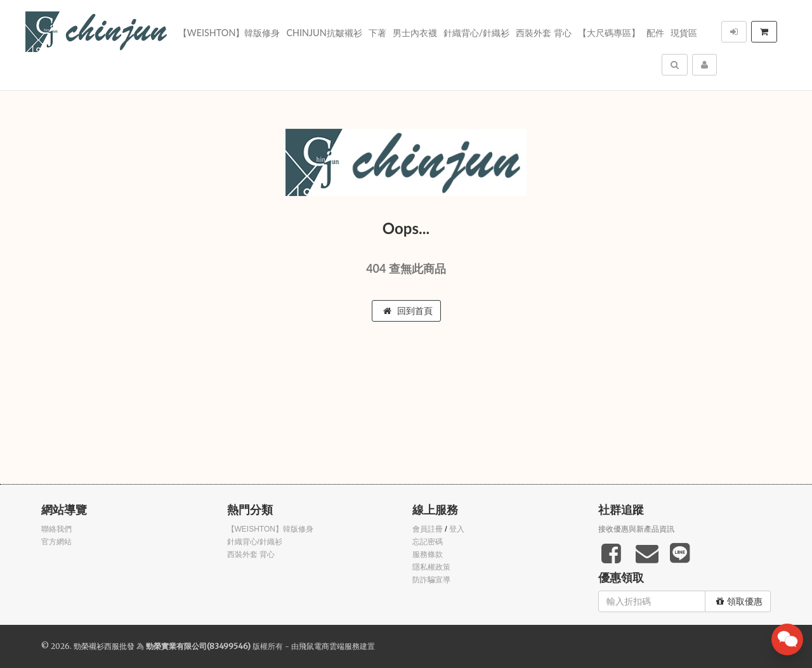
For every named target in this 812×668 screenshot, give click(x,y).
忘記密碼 (428, 542)
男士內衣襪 (415, 33)
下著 (377, 33)
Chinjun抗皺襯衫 (324, 33)
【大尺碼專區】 (609, 33)
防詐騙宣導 (431, 580)
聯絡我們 (56, 529)
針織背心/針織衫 (477, 33)
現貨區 (684, 33)
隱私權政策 (431, 567)
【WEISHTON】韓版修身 (229, 33)
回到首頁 (408, 311)
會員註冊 (428, 529)
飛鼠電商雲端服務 (329, 646)
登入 (457, 529)
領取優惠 (739, 601)
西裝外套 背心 (544, 33)
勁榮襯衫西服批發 (104, 646)
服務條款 (428, 554)
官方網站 (56, 542)
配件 (655, 33)
